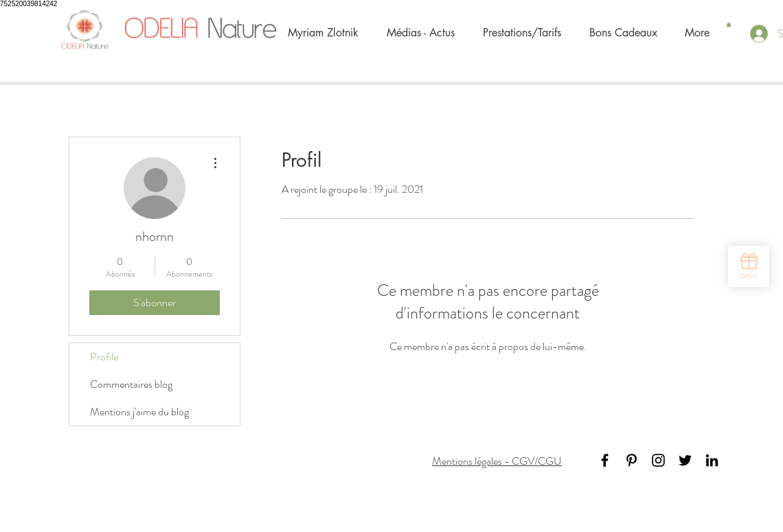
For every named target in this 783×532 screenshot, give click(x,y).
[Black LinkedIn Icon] (712, 460)
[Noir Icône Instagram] (658, 460)
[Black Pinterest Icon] (632, 460)
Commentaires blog (131, 384)
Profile (104, 357)
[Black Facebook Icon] (605, 460)
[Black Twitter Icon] (685, 460)
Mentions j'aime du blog (139, 412)
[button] (729, 24)
